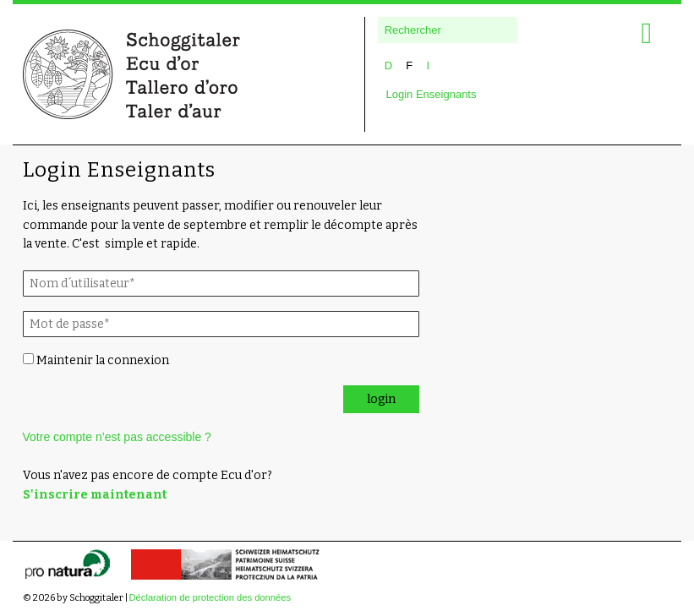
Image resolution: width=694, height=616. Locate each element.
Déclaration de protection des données (210, 597)
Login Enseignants (432, 94)
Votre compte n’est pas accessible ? (117, 437)
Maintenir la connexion (96, 360)
